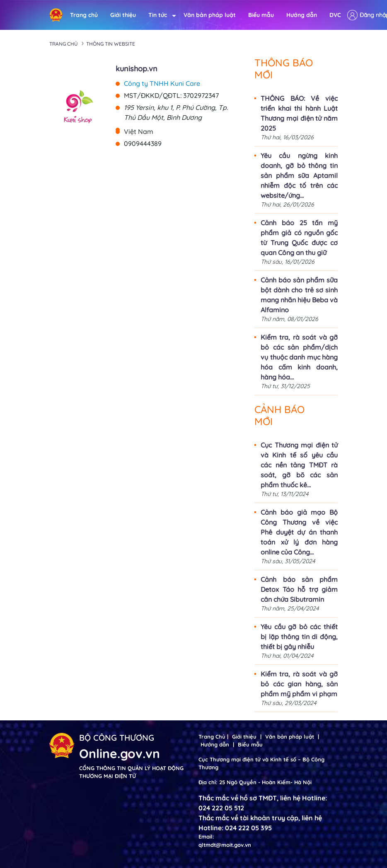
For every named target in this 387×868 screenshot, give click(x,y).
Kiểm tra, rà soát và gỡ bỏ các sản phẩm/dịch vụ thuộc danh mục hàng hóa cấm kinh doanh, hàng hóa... (299, 357)
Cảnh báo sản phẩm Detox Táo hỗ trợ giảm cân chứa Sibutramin (299, 589)
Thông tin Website (111, 44)
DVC (335, 15)
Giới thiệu (123, 15)
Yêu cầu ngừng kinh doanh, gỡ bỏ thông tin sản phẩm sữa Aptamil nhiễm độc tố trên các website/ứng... (299, 175)
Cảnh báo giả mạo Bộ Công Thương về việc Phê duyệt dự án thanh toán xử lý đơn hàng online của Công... (299, 532)
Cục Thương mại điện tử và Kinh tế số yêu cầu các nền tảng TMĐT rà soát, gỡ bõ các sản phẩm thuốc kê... (299, 465)
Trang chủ (84, 15)
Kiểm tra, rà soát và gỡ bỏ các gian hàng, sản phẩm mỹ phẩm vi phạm (299, 684)
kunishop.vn (137, 69)
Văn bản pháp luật (210, 15)
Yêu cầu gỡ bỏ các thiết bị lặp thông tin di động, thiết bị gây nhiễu (299, 637)
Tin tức (160, 15)
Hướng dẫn (302, 15)
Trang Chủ (212, 737)
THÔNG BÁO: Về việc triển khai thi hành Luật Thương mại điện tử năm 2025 (299, 113)
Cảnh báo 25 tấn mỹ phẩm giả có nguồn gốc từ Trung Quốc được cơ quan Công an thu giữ (299, 238)
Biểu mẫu (261, 15)
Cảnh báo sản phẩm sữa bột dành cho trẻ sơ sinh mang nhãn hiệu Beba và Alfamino (299, 295)
